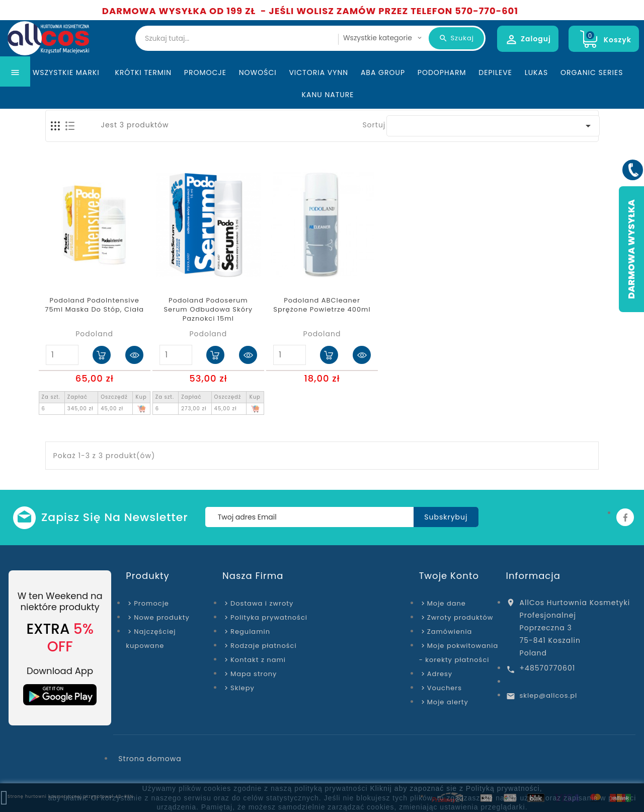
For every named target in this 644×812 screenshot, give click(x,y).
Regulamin (250, 632)
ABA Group (383, 93)
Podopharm (442, 93)
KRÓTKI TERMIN (143, 93)
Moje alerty (448, 702)
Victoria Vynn (318, 93)
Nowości (258, 93)
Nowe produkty (162, 617)
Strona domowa (150, 759)
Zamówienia (450, 632)
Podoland (94, 334)
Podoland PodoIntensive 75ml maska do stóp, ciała (94, 305)
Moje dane (447, 603)
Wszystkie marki (68, 93)
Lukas (537, 93)
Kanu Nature (328, 115)
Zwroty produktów (460, 617)
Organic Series (592, 93)
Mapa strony (254, 674)
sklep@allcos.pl (549, 695)
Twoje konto (449, 576)
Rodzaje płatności (264, 646)
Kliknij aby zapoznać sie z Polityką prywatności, (456, 788)
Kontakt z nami (258, 660)
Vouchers (445, 688)
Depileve (495, 93)
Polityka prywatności (269, 617)
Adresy (440, 674)
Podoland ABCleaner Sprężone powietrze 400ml (322, 305)
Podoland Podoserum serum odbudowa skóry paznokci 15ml (208, 310)
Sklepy (243, 688)
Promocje (205, 93)
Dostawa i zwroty (262, 603)
